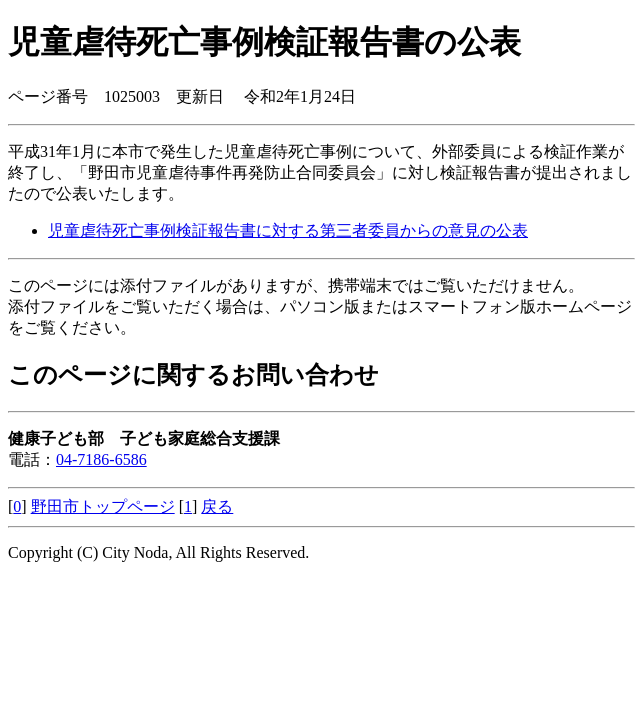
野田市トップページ (103, 506)
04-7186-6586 (101, 459)
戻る (217, 506)
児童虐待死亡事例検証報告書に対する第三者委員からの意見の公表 (288, 230)
